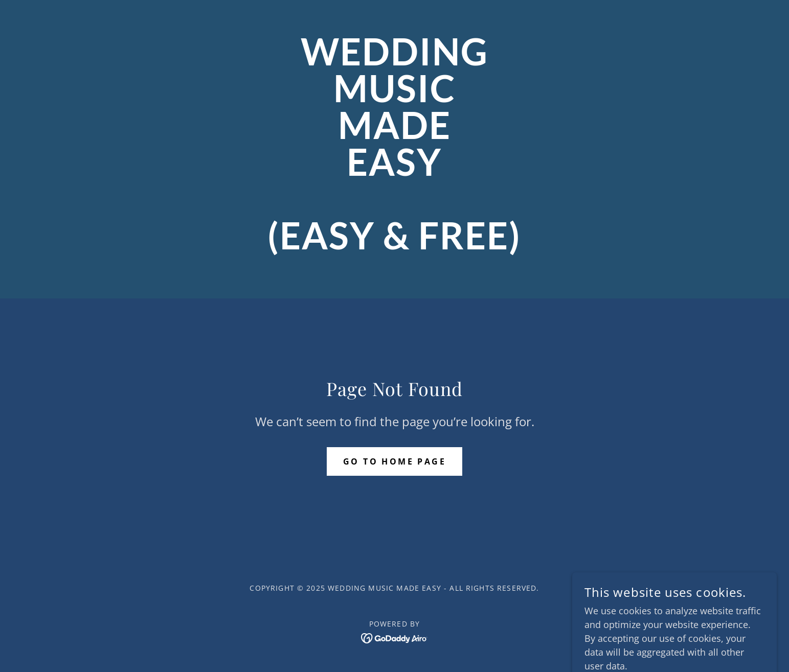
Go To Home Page (394, 461)
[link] (394, 246)
